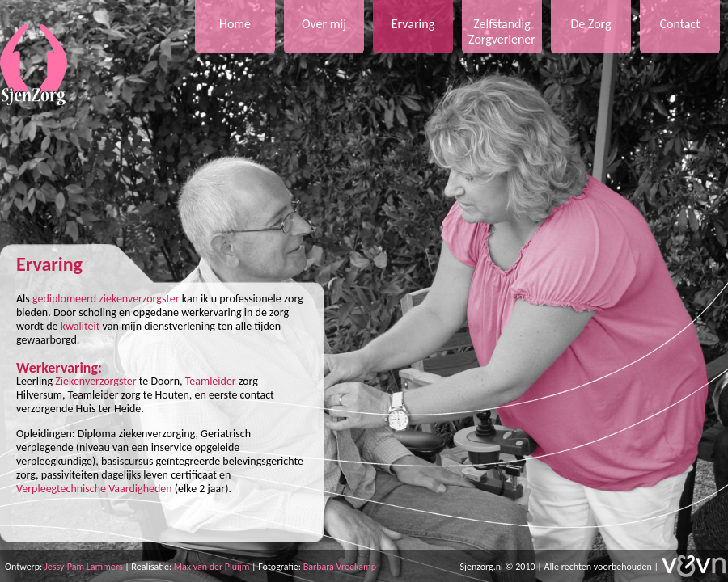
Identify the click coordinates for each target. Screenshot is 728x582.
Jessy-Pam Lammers (83, 567)
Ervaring (413, 24)
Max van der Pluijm (212, 567)
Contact (679, 24)
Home (235, 24)
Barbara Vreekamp (340, 567)
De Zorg (590, 24)
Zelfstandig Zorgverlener (502, 32)
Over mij (324, 24)
